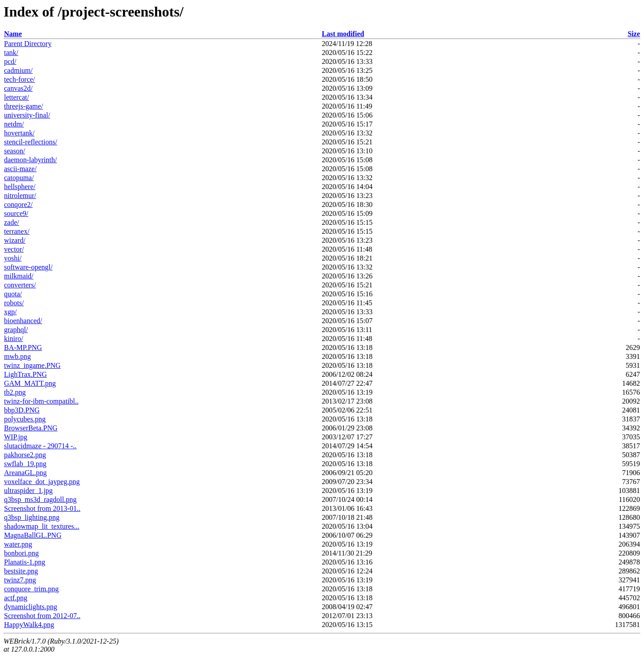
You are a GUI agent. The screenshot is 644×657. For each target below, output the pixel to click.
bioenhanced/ (23, 321)
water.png (18, 544)
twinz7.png (20, 580)
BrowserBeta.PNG (31, 428)
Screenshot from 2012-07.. (42, 616)
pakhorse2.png (25, 455)
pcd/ (10, 61)
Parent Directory (28, 44)
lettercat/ (17, 97)
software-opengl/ (28, 267)
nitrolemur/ (20, 196)
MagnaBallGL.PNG (33, 535)
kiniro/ (14, 339)
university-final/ (27, 115)
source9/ (16, 213)
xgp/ (10, 312)
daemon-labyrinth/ (30, 160)
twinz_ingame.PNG (32, 365)
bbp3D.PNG (22, 410)
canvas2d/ (18, 88)
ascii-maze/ (20, 169)
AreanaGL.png (25, 473)
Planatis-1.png (25, 562)
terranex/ (17, 231)
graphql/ (16, 330)
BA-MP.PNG (23, 347)
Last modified (343, 34)
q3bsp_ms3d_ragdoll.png (40, 499)
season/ (15, 151)
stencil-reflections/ (31, 142)
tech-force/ (19, 79)
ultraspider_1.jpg (28, 491)
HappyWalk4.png (29, 625)
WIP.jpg (16, 437)
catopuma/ (19, 178)
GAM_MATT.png (30, 383)
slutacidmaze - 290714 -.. (40, 446)
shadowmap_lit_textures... (42, 526)
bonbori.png (21, 553)
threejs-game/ (23, 106)
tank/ (11, 53)
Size (634, 34)
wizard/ (15, 240)
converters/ (20, 285)
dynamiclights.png (31, 607)
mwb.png (17, 356)
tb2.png (15, 392)
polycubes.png (25, 419)
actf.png (16, 598)
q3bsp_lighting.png (32, 517)
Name (13, 34)
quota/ (13, 294)
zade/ (12, 222)
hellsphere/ (20, 187)
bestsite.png (21, 571)
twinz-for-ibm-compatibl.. (41, 401)
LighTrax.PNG (25, 374)
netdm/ (14, 124)
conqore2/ (18, 204)
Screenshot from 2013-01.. (42, 508)
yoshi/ (13, 258)
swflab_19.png (25, 464)
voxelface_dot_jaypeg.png (42, 482)
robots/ (14, 303)
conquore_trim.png (31, 589)
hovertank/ (19, 133)
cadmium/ (18, 70)
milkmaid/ (19, 276)
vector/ (14, 249)
